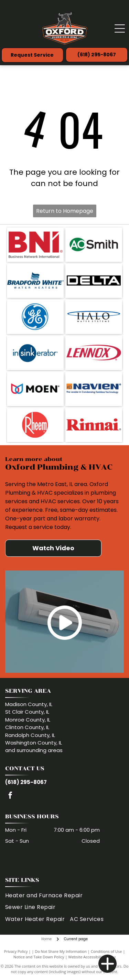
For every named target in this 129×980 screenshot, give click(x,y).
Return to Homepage (65, 211)
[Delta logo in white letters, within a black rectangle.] (94, 281)
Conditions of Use (106, 951)
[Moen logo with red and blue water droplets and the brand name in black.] (35, 389)
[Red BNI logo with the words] (35, 245)
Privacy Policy (16, 951)
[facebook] (10, 796)
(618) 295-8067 (26, 782)
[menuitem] (46, 896)
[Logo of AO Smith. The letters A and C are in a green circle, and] (94, 245)
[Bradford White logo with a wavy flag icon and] (35, 281)
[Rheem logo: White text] (35, 425)
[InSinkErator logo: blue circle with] (35, 353)
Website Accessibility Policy (92, 957)
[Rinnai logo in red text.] (94, 425)
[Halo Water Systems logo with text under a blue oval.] (94, 317)
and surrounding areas (34, 750)
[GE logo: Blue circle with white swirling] (35, 317)
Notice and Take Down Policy (39, 957)
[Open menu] (120, 28)
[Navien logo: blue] (94, 389)
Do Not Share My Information (61, 951)
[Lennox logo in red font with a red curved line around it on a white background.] (94, 353)
